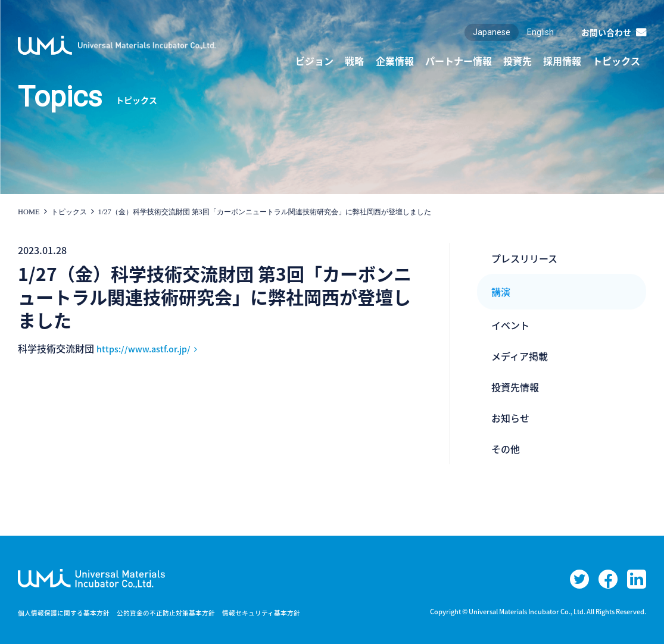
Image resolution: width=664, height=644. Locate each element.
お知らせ (510, 418)
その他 (506, 449)
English (540, 32)
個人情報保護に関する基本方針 (68, 612)
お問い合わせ (606, 32)
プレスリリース (524, 258)
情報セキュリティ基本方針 (282, 612)
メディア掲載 (520, 356)
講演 (501, 292)
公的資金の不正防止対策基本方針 (179, 612)
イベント (510, 325)
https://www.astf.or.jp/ (149, 348)
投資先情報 (515, 387)
